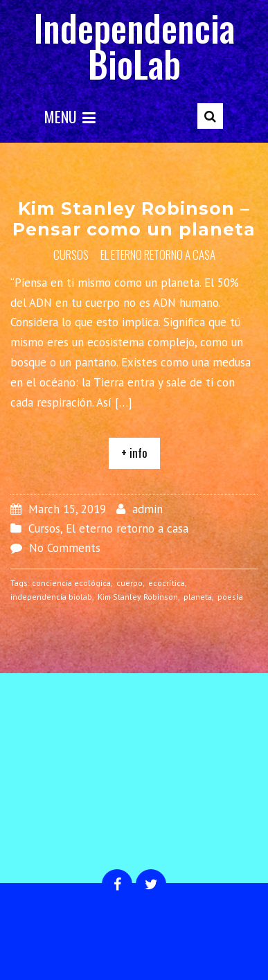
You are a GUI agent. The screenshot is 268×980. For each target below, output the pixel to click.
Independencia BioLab (134, 45)
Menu (70, 116)
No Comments (65, 548)
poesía (230, 597)
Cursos (71, 255)
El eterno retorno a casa (158, 255)
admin (148, 509)
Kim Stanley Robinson (138, 597)
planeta (198, 597)
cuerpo (129, 583)
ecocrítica (167, 583)
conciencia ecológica (71, 583)
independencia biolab (51, 597)
